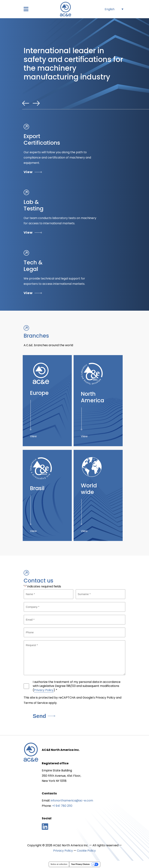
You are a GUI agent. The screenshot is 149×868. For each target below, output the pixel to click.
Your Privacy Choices (80, 864)
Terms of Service (36, 703)
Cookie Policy (86, 851)
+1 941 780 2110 (62, 806)
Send (44, 716)
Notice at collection (59, 864)
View (33, 172)
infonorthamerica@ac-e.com (72, 800)
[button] (26, 9)
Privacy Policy (44, 690)
